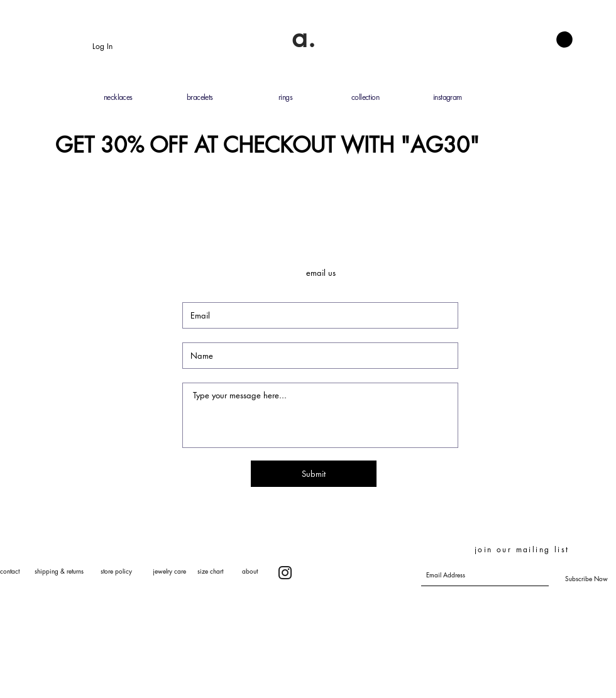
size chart (210, 571)
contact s (19, 571)
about (250, 571)
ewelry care (170, 571)
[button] (564, 40)
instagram (448, 97)
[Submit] (314, 474)
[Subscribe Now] (586, 579)
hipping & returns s (70, 571)
